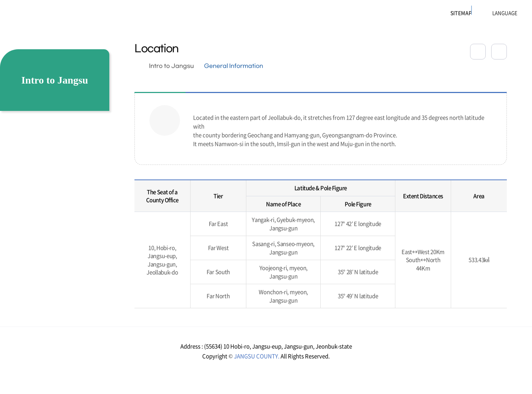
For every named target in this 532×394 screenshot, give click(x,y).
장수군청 (33, 16)
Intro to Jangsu (171, 66)
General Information (234, 66)
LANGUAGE (486, 13)
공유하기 (478, 52)
